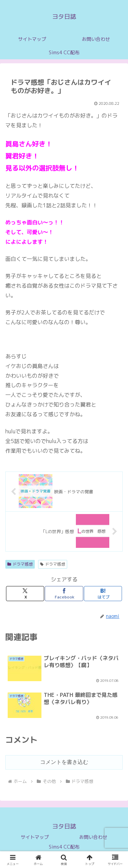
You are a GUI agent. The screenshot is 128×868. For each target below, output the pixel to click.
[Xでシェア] (25, 594)
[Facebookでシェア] (64, 594)
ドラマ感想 (20, 564)
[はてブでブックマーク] (103, 594)
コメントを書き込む (64, 762)
